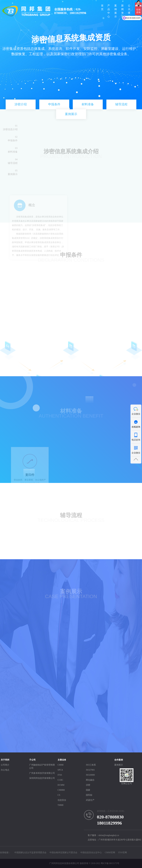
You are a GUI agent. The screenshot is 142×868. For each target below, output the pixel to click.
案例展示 (116, 11)
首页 (102, 7)
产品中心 (109, 11)
